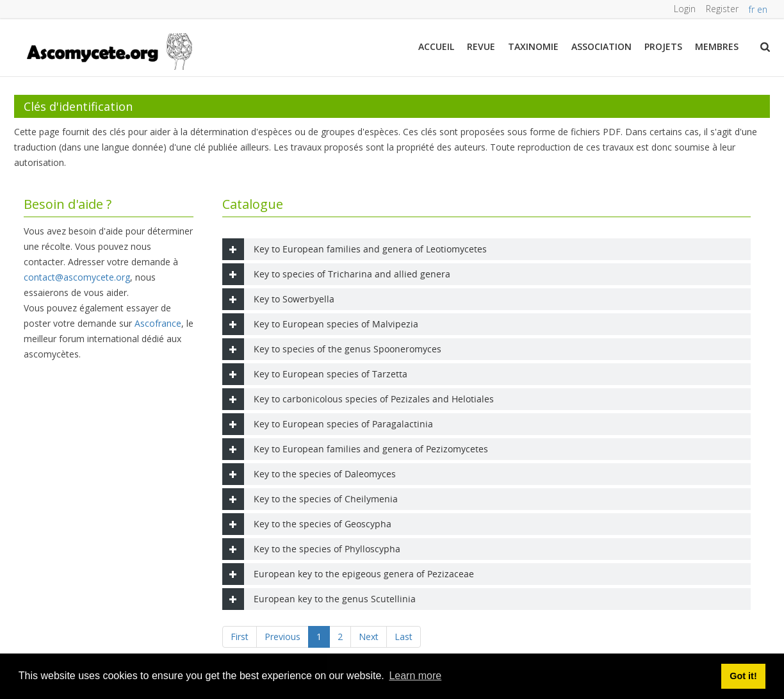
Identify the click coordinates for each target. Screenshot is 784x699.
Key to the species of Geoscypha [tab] (307, 524)
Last (404, 637)
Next (369, 637)
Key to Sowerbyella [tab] (278, 299)
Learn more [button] (415, 676)
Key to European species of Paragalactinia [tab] (328, 424)
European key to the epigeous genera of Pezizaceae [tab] (348, 574)
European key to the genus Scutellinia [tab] (319, 599)
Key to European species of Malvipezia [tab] (320, 324)
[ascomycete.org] (109, 50)
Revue (481, 46)
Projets (663, 46)
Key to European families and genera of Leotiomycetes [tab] (355, 249)
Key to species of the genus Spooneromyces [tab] (332, 349)
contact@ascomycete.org (77, 277)
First (240, 637)
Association (601, 46)
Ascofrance (158, 323)
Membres (717, 46)
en (764, 9)
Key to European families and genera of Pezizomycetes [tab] (355, 449)
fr (753, 9)
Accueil (436, 46)
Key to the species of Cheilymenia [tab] (310, 499)
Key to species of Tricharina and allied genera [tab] (336, 274)
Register (722, 9)
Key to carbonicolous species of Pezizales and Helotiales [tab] (358, 399)
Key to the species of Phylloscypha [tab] (311, 549)
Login (685, 9)
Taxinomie (533, 46)
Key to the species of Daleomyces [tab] (309, 474)
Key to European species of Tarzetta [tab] (315, 374)
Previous (282, 637)
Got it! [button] (743, 676)
